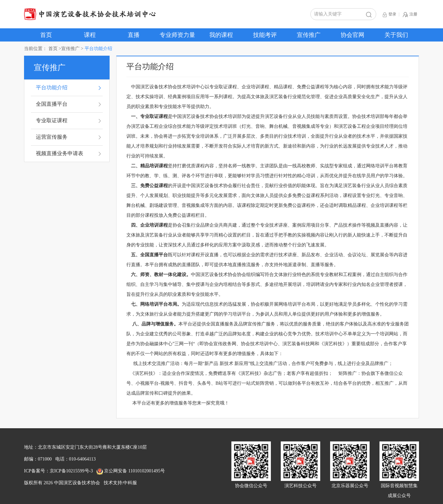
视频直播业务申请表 (60, 153)
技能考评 (265, 35)
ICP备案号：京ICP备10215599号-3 (58, 471)
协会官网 (352, 35)
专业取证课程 (52, 120)
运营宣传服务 (52, 137)
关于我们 (396, 35)
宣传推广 (309, 35)
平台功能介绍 (52, 87)
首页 (46, 35)
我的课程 (221, 35)
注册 (410, 15)
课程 (90, 35)
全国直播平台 (52, 104)
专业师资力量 (177, 35)
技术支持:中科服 (120, 483)
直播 (134, 35)
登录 (390, 15)
